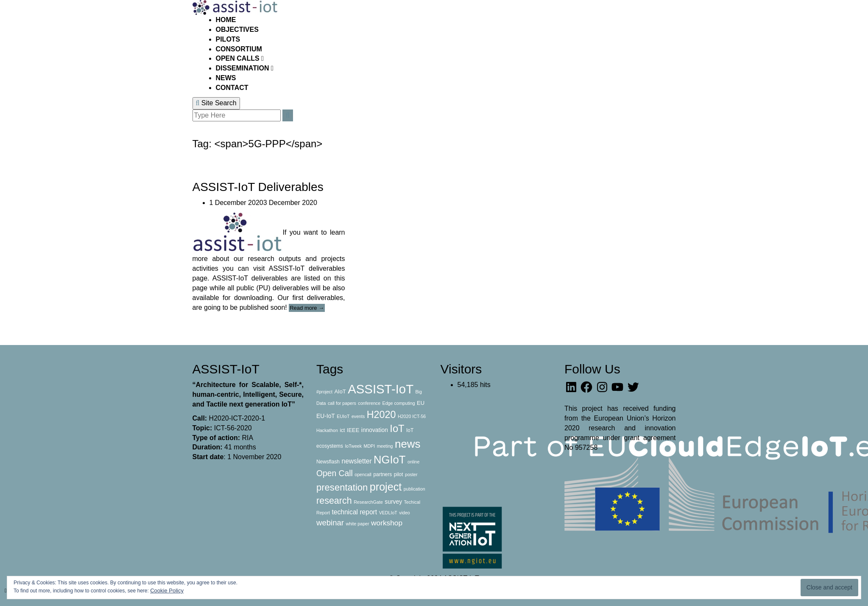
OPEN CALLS (239, 58)
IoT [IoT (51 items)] (397, 429)
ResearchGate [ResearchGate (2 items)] (368, 502)
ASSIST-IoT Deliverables (258, 187)
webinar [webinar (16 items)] (330, 523)
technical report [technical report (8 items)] (354, 512)
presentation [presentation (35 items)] (342, 487)
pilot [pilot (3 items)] (399, 474)
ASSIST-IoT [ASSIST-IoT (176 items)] (381, 389)
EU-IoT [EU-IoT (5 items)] (326, 416)
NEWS (226, 78)
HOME (226, 20)
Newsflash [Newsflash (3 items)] (328, 462)
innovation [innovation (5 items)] (375, 430)
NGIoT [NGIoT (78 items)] (389, 460)
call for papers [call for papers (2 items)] (342, 403)
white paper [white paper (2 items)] (357, 524)
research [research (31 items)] (334, 501)
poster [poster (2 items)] (411, 474)
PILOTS (228, 39)
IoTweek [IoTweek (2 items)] (353, 446)
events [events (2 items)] (358, 416)
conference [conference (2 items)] (369, 403)
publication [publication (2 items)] (414, 489)
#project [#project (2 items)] (324, 392)
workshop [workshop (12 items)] (387, 523)
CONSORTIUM (239, 49)
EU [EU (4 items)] (421, 403)
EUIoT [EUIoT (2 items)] (343, 416)
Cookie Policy (167, 591)
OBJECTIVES (237, 29)
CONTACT (232, 88)
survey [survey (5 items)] (393, 502)
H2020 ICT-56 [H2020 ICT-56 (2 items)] (412, 416)
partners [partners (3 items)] (382, 474)
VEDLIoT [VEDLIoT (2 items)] (388, 513)
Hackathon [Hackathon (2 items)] (327, 430)
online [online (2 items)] (413, 462)
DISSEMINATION (243, 68)
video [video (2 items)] (404, 513)
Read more (307, 308)
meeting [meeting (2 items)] (385, 446)
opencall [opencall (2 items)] (363, 474)
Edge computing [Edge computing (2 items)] (399, 403)
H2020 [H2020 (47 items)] (381, 415)
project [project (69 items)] (386, 487)
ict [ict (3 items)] (342, 430)
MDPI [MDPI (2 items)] (370, 446)
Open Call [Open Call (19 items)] (335, 473)
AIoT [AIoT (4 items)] (340, 391)
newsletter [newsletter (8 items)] (356, 461)
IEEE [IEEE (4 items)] (353, 430)
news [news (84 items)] (408, 444)
